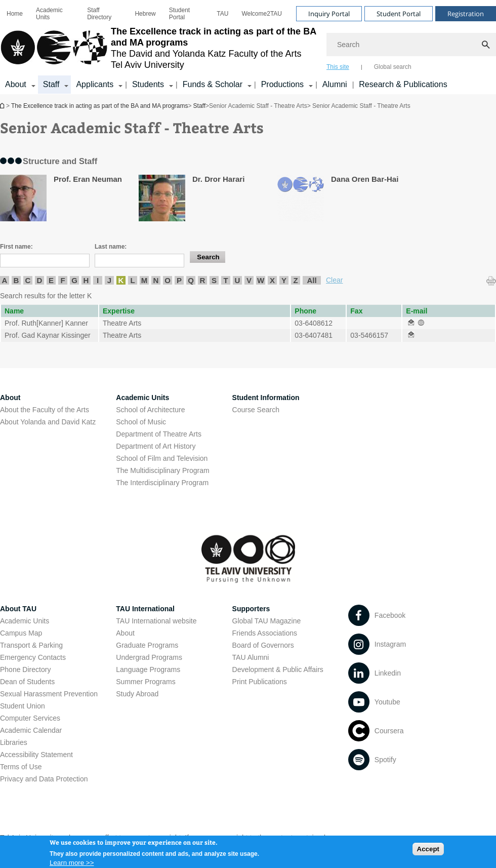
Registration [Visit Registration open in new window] (466, 14)
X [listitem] (272, 280)
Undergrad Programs (149, 657)
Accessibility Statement (36, 755)
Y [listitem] (284, 280)
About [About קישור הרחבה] (16, 84)
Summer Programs (146, 682)
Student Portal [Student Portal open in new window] (179, 14)
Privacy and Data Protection (44, 779)
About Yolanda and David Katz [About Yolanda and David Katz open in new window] (48, 422)
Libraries (14, 742)
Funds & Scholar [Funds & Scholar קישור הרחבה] (213, 84)
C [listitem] (28, 280)
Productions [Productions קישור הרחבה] (283, 84)
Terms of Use (21, 767)
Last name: (111, 247)
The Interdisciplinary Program (162, 483)
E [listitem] (51, 280)
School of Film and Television (162, 458)
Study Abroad (137, 694)
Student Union (23, 706)
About (125, 633)
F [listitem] (63, 280)
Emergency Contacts (33, 657)
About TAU (18, 609)
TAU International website (156, 621)
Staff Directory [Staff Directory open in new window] (99, 14)
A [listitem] (5, 280)
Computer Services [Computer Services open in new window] (30, 718)
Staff (199, 106)
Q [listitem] (191, 280)
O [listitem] (168, 280)
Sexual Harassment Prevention (49, 694)
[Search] (411, 45)
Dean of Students (27, 682)
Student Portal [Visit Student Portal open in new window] (399, 14)
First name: (16, 247)
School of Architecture (150, 410)
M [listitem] (144, 280)
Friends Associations (265, 633)
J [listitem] (109, 280)
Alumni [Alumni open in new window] (335, 84)
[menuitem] (15, 14)
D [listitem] (40, 280)
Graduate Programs (147, 645)
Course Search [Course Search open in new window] (256, 410)
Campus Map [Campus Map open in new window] (21, 633)
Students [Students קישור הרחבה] (148, 84)
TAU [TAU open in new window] (222, 14)
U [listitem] (238, 280)
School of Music (141, 422)
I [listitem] (98, 280)
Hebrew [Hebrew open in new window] (145, 14)
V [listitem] (249, 280)
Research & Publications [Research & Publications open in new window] (403, 84)
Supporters (251, 609)
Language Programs (148, 669)
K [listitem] (121, 280)
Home (15, 14)
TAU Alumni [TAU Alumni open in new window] (251, 657)
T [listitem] (225, 280)
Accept (428, 852)
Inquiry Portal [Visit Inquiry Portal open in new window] (329, 14)
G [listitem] (74, 280)
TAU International (145, 609)
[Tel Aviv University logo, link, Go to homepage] (158, 48)
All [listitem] (312, 280)
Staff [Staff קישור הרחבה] (51, 84)
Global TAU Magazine (267, 621)
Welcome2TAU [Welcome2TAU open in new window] (262, 14)
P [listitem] (179, 280)
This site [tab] (338, 67)
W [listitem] (261, 280)
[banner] (248, 47)
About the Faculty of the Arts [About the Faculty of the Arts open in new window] (45, 410)
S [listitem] (214, 280)
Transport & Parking (31, 645)
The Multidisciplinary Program (162, 470)
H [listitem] (86, 280)
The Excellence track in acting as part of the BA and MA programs (3, 106)
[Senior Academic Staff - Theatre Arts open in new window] (411, 323)
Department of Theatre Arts (159, 434)
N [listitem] (156, 280)
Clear (334, 280)
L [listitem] (132, 280)
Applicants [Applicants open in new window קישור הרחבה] (95, 84)
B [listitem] (16, 280)
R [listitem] (203, 280)
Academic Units (49, 14)
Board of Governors (263, 645)
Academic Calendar (31, 730)
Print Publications (260, 682)
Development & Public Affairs (278, 669)
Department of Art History (156, 446)
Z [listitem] (295, 280)
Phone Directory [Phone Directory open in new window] (25, 669)
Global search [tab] (393, 67)
